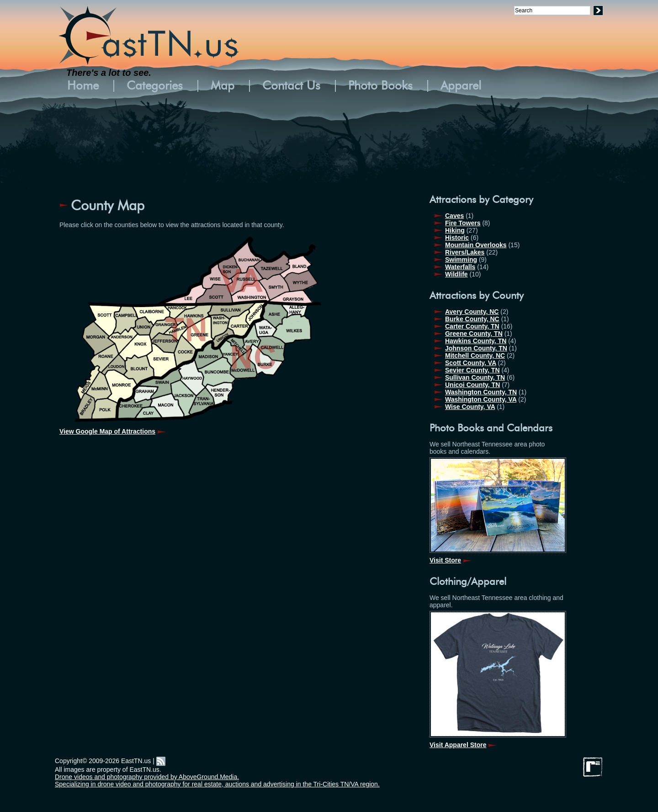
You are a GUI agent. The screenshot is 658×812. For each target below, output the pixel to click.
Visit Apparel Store (458, 745)
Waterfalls (460, 267)
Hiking (455, 230)
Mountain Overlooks (476, 245)
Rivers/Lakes (465, 252)
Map (223, 86)
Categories (155, 86)
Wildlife (456, 274)
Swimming (461, 260)
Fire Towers (463, 223)
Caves (454, 216)
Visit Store (445, 560)
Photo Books (380, 86)
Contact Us (291, 86)
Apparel (461, 86)
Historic (457, 238)
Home (83, 86)
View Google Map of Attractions (107, 431)
